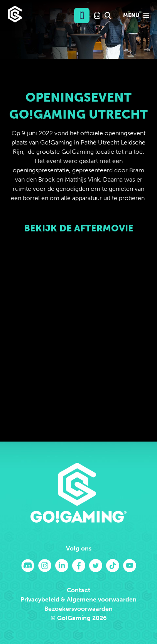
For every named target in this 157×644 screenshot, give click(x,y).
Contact (78, 590)
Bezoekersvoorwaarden (78, 609)
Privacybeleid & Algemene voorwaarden (78, 599)
